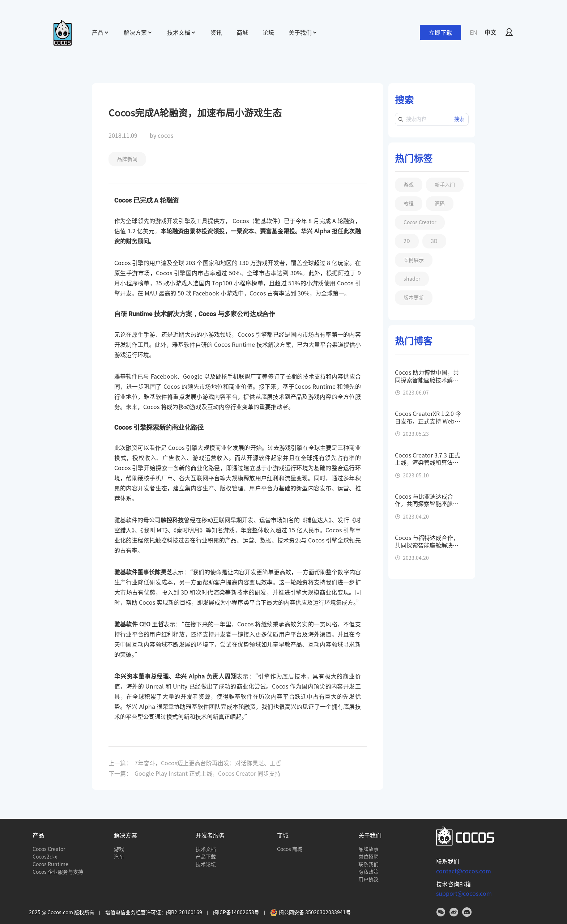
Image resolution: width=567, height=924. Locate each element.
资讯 (216, 33)
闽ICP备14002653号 (236, 912)
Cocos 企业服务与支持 (58, 872)
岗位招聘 (368, 857)
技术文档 (206, 849)
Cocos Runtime (50, 864)
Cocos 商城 (290, 849)
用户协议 (368, 880)
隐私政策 (368, 872)
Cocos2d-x (45, 857)
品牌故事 (368, 849)
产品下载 (206, 857)
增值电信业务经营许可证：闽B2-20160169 (154, 912)
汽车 (119, 857)
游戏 (119, 849)
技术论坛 (206, 864)
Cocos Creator (49, 849)
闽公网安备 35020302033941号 (310, 912)
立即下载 (440, 33)
